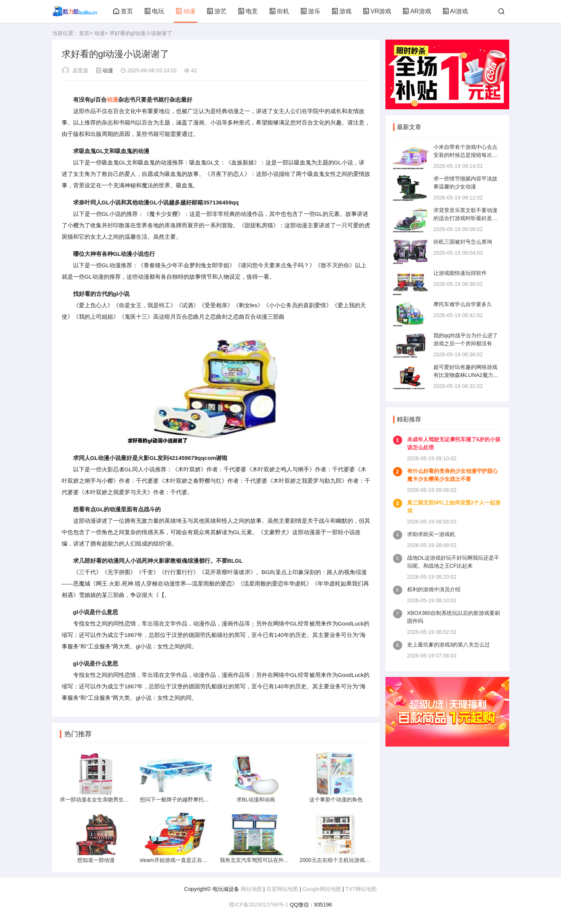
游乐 (310, 11)
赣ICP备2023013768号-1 (259, 905)
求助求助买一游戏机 (431, 534)
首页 (123, 11)
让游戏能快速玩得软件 (460, 273)
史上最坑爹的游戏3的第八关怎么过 (449, 645)
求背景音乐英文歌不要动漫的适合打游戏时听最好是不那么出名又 (465, 218)
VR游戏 (377, 11)
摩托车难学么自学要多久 (463, 304)
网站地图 (251, 889)
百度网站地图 (282, 889)
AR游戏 (417, 11)
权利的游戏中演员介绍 (434, 589)
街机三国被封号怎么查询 (463, 242)
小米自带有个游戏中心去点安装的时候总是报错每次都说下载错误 (465, 155)
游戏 (342, 11)
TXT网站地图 (361, 889)
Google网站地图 (322, 889)
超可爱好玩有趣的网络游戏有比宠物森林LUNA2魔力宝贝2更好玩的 (466, 375)
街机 (279, 11)
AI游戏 (455, 11)
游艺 (217, 11)
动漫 (185, 11)
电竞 (248, 11)
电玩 (154, 11)
